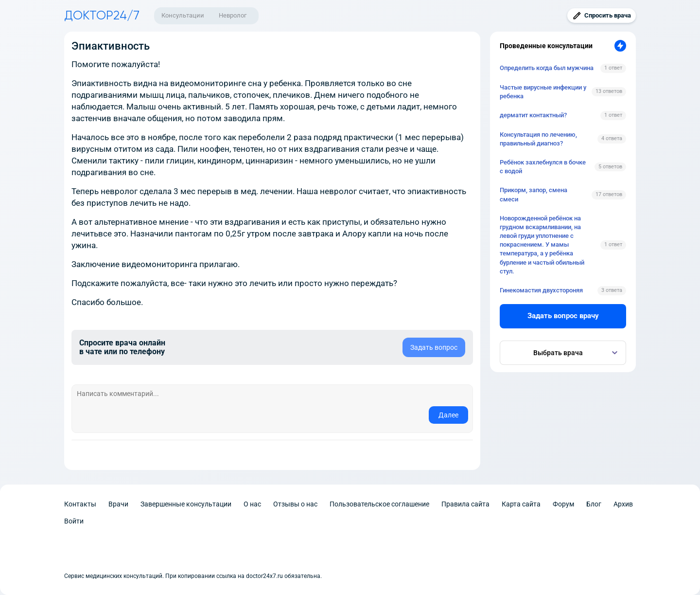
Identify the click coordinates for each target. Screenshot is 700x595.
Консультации (183, 15)
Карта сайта (521, 504)
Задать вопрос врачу (563, 316)
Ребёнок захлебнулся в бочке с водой (543, 167)
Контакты (80, 504)
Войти (74, 521)
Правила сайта (465, 504)
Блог (594, 504)
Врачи (118, 504)
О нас (252, 504)
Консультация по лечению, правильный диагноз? (538, 139)
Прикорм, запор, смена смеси (534, 194)
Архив (623, 504)
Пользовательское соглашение (379, 504)
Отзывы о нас (295, 504)
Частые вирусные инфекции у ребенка (543, 92)
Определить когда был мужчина (547, 68)
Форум (563, 504)
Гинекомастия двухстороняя (541, 290)
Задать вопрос (434, 347)
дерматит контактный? (533, 115)
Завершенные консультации (186, 504)
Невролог (233, 15)
